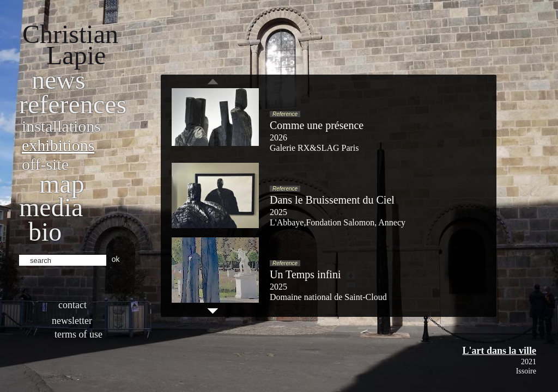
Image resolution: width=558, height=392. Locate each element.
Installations (61, 126)
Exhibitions (58, 145)
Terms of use (78, 334)
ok (116, 259)
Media (51, 207)
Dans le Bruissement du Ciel (332, 200)
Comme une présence (317, 125)
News (59, 80)
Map (62, 184)
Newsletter (72, 321)
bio (45, 232)
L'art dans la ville (499, 351)
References (73, 104)
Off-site (45, 164)
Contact (72, 305)
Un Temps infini (305, 274)
